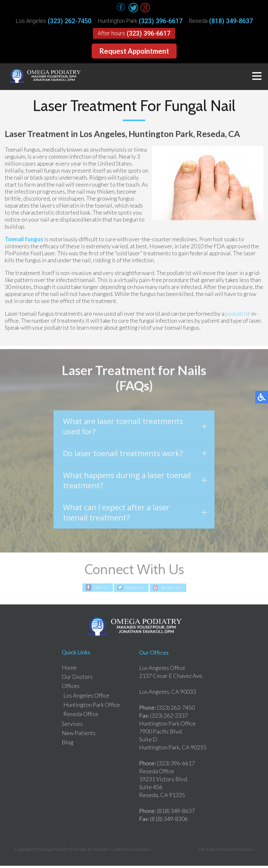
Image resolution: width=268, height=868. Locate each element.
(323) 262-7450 (70, 21)
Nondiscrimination (236, 851)
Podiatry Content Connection (122, 851)
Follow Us (134, 590)
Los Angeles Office (86, 698)
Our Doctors (77, 679)
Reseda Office (81, 716)
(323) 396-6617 (161, 21)
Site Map (207, 851)
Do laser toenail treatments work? (135, 456)
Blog (68, 744)
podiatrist (238, 314)
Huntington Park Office (92, 707)
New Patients (79, 735)
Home (69, 670)
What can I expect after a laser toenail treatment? (135, 516)
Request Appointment (134, 51)
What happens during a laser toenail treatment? (135, 483)
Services (72, 726)
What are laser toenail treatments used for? (135, 428)
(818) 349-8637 (231, 21)
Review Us (172, 590)
